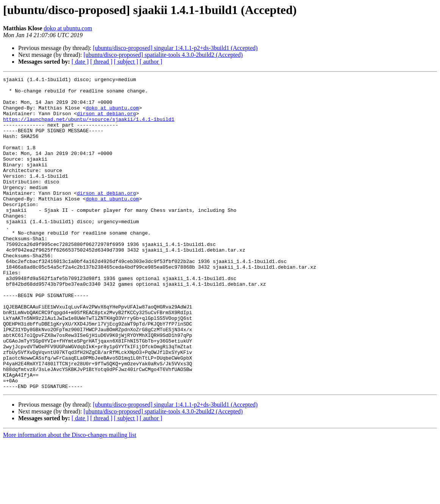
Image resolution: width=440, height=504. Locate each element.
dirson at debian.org (106, 121)
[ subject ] (126, 62)
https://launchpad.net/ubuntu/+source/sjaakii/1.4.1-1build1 (89, 128)
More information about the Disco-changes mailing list (70, 497)
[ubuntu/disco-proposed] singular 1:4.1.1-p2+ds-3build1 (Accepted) (175, 48)
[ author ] (151, 62)
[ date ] (80, 62)
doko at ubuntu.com (68, 28)
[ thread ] (101, 62)
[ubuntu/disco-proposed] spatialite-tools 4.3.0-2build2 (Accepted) (163, 55)
